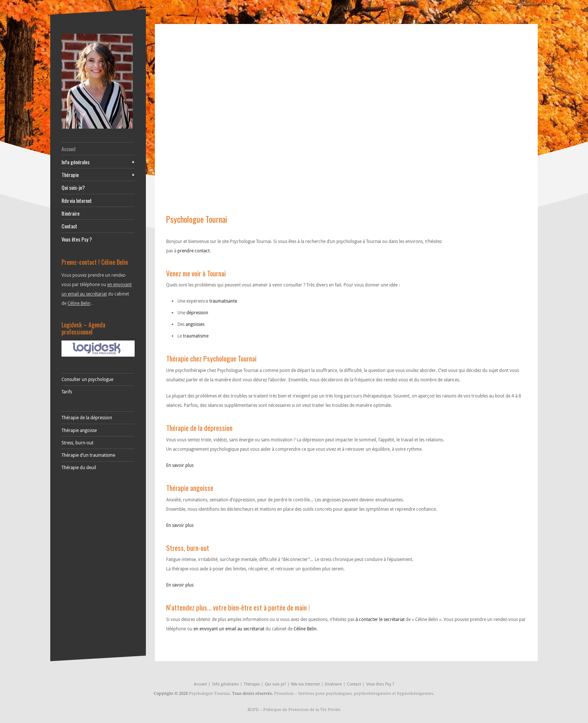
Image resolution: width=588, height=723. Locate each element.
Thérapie (98, 175)
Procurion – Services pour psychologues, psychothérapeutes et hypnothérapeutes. (354, 693)
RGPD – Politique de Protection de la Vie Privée (294, 709)
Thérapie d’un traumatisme (88, 455)
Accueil (68, 149)
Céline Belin (79, 303)
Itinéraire (70, 213)
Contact (69, 226)
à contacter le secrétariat (380, 619)
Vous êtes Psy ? (77, 239)
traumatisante (223, 301)
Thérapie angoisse (79, 430)
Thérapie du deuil (79, 467)
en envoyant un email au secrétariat (229, 628)
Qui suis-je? (73, 187)
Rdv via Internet (77, 200)
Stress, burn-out (77, 442)
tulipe (240, 647)
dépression (197, 312)
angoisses (195, 324)
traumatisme (196, 336)
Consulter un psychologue (87, 379)
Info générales (98, 162)
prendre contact (193, 250)
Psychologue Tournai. (211, 693)
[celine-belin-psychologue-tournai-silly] (98, 81)
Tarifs (67, 391)
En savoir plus (180, 465)
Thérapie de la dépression (87, 417)
